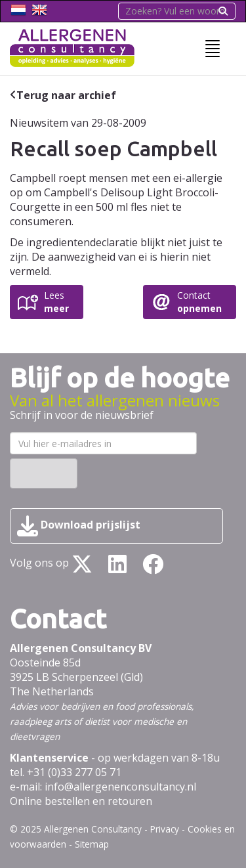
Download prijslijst (79, 526)
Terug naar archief (66, 95)
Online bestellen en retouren (81, 801)
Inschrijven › (44, 473)
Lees (56, 302)
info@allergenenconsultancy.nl (120, 787)
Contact (199, 302)
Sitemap (92, 844)
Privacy (165, 829)
